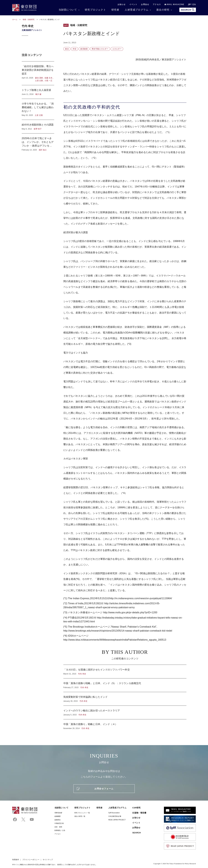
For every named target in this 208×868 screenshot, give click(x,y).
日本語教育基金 (115, 816)
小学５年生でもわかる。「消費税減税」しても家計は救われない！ (38, 109)
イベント (133, 4)
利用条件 (16, 860)
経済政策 (84, 49)
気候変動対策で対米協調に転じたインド (125, 699)
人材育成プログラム (137, 10)
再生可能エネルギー (100, 49)
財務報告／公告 (60, 830)
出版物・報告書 (139, 813)
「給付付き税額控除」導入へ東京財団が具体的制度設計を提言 (38, 73)
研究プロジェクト (95, 10)
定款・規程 (58, 827)
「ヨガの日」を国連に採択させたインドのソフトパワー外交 (125, 672)
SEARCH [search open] (188, 10)
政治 (67, 49)
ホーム (15, 19)
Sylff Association (114, 813)
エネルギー (117, 49)
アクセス (157, 4)
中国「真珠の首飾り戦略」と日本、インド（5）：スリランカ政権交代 (125, 685)
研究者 (115, 10)
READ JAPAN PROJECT (117, 820)
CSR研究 (136, 808)
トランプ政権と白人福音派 (38, 92)
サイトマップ (48, 860)
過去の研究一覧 (80, 816)
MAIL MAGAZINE (174, 4)
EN (194, 4)
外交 (75, 49)
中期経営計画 (59, 823)
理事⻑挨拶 (58, 813)
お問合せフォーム (104, 789)
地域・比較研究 (29, 19)
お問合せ (145, 4)
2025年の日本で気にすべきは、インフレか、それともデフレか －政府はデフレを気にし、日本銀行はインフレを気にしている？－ (38, 142)
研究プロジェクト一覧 (82, 813)
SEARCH (136, 833)
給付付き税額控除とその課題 (38, 127)
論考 (66, 25)
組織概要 (58, 816)
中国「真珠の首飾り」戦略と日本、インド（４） (125, 725)
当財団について (68, 10)
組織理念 (58, 820)
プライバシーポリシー (31, 860)
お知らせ (122, 4)
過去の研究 (163, 10)
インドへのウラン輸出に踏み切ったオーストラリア (125, 712)
